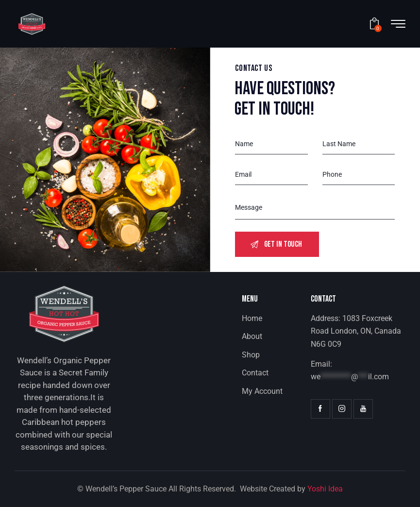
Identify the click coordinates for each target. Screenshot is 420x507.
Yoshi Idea (325, 489)
